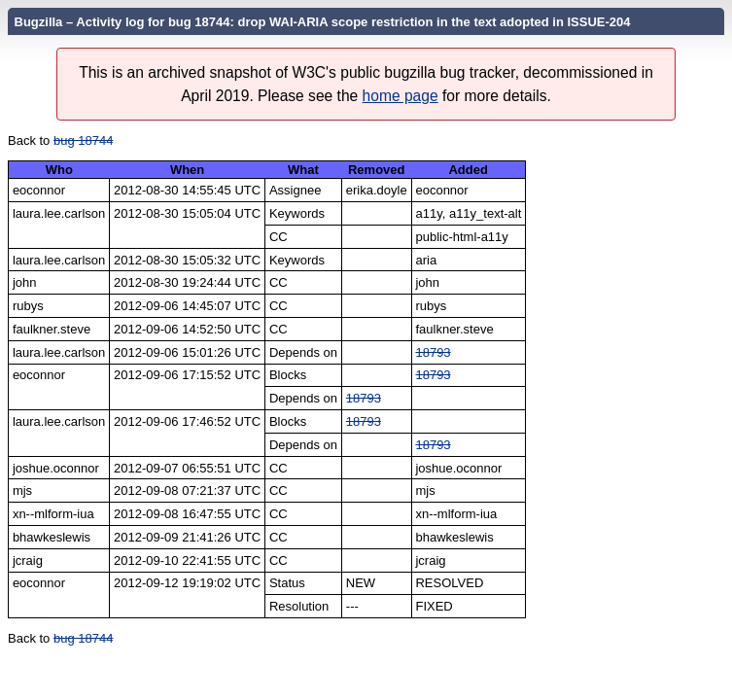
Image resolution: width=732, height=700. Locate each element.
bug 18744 (83, 140)
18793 (433, 352)
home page (401, 96)
